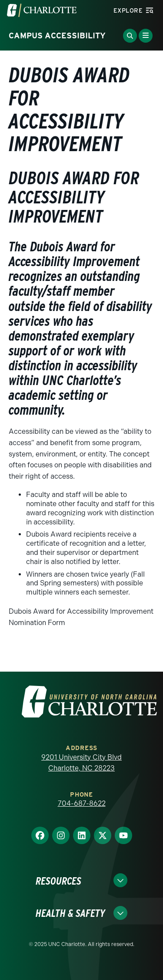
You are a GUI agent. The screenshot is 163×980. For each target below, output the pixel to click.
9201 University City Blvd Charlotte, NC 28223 (81, 763)
